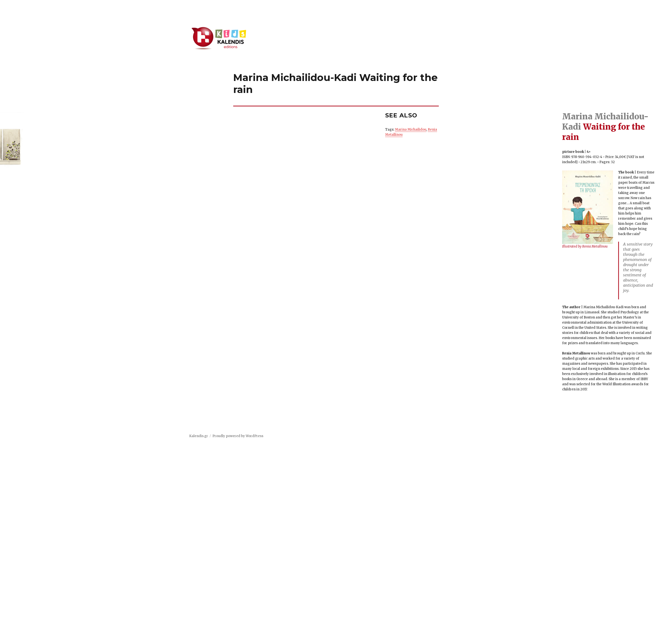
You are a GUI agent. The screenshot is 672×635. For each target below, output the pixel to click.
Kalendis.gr (199, 436)
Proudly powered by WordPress (238, 436)
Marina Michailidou (411, 130)
